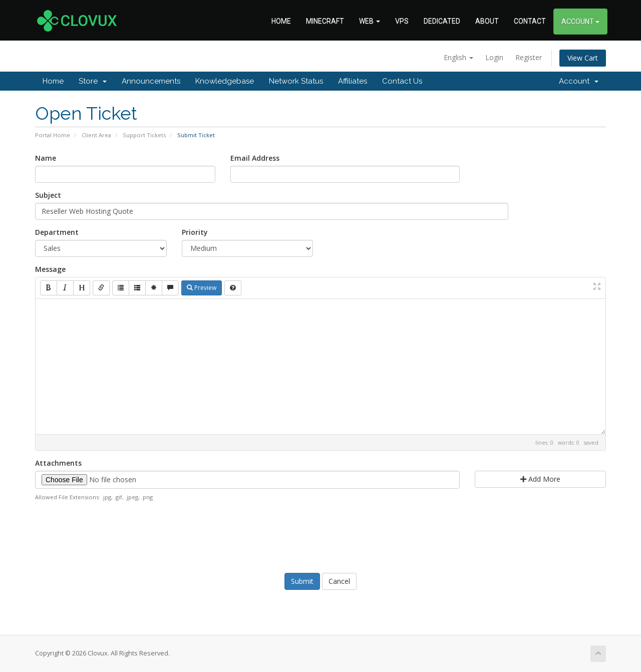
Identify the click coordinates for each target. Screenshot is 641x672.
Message (50, 269)
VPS (402, 21)
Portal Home (53, 135)
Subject (48, 195)
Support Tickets (144, 135)
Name (46, 158)
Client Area (96, 135)
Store (93, 81)
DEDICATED (442, 21)
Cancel (339, 581)
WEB (370, 21)
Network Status (296, 81)
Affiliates (353, 81)
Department (57, 232)
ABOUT (487, 21)
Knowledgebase (225, 81)
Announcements (151, 81)
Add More (540, 479)
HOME (281, 21)
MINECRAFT (325, 21)
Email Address (255, 158)
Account (579, 81)
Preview (202, 288)
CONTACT (530, 21)
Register (529, 57)
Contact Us (402, 81)
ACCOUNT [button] (580, 22)
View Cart (583, 58)
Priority (195, 232)
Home (53, 81)
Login (494, 57)
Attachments (58, 463)
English (458, 57)
